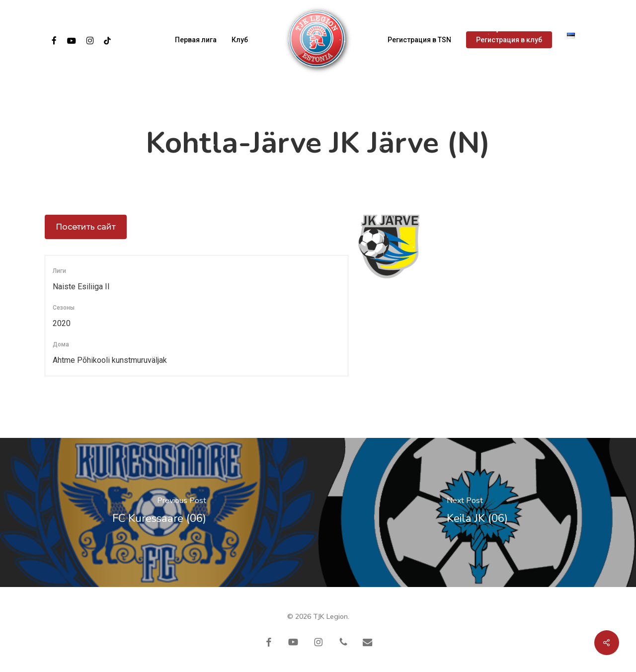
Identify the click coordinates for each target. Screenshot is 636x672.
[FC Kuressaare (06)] (159, 512)
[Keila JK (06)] (477, 512)
